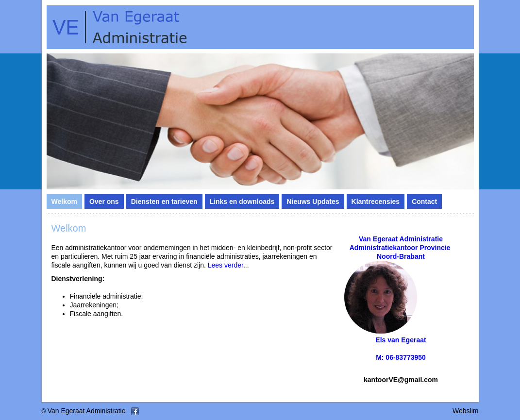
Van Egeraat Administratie (87, 411)
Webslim (465, 411)
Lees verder (226, 265)
